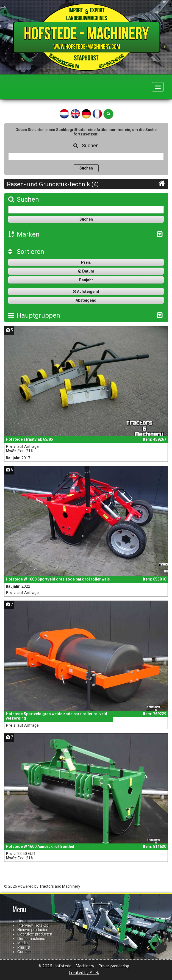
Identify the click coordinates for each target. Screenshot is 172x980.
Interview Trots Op (33, 925)
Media (23, 943)
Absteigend (86, 300)
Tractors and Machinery (60, 886)
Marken (24, 234)
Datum (86, 271)
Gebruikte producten (35, 934)
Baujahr (86, 280)
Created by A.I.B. (84, 972)
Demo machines (31, 939)
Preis (86, 262)
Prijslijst (24, 947)
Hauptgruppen (34, 315)
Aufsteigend (86, 291)
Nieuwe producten (33, 930)
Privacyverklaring (114, 966)
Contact (24, 952)
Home (22, 921)
